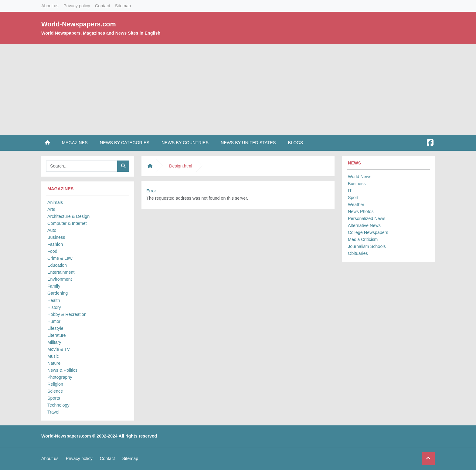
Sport (353, 198)
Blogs (296, 143)
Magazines (75, 143)
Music (53, 356)
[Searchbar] (82, 166)
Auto (52, 230)
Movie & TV (59, 349)
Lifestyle (55, 328)
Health (54, 300)
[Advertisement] (238, 90)
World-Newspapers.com (79, 24)
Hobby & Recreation (67, 314)
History (54, 307)
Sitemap (123, 6)
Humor (54, 321)
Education (57, 265)
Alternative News (364, 225)
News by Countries (185, 143)
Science (55, 391)
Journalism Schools (367, 246)
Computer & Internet (67, 223)
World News (360, 177)
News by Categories (125, 143)
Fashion (55, 244)
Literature (57, 335)
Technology (58, 405)
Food (52, 251)
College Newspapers (368, 232)
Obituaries (358, 253)
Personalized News (367, 218)
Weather (356, 205)
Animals (55, 202)
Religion (55, 384)
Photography (60, 377)
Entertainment (61, 272)
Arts (51, 209)
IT (350, 191)
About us (50, 6)
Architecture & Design (68, 216)
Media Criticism (363, 239)
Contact (103, 6)
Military (54, 342)
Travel (53, 412)
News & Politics (62, 370)
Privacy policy (77, 6)
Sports (54, 398)
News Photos (361, 211)
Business (56, 237)
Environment (60, 279)
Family (54, 286)
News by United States (248, 143)
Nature (54, 363)
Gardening (58, 293)
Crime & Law (60, 258)
